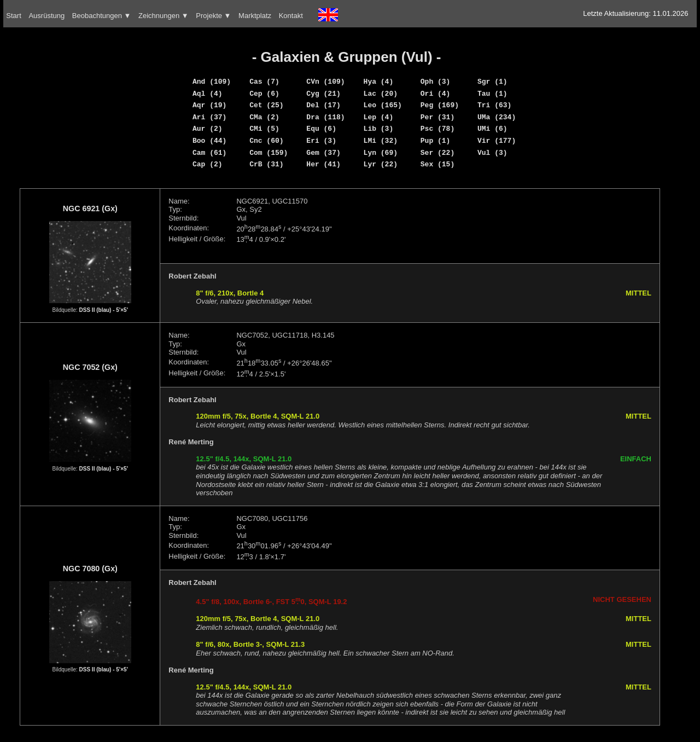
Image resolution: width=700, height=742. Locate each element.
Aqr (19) (209, 105)
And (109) (212, 82)
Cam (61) (209, 153)
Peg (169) (440, 105)
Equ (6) (321, 129)
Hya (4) (379, 82)
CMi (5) (264, 129)
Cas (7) (264, 82)
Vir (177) (497, 141)
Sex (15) (437, 164)
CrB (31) (266, 164)
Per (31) (437, 117)
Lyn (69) (381, 153)
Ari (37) (209, 117)
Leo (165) (383, 105)
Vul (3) (492, 153)
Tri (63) (494, 105)
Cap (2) (208, 164)
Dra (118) (325, 117)
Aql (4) (208, 94)
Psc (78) (437, 129)
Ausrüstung (46, 16)
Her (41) (323, 164)
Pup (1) (436, 141)
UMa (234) (497, 117)
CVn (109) (325, 82)
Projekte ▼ (213, 16)
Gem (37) (323, 153)
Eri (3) (321, 141)
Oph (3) (436, 82)
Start (13, 16)
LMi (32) (381, 141)
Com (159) (269, 153)
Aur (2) (208, 129)
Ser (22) (437, 153)
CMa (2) (264, 117)
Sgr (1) (492, 82)
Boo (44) (209, 141)
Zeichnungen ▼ (164, 16)
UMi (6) (492, 129)
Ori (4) (436, 94)
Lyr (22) (381, 164)
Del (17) (323, 105)
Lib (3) (379, 129)
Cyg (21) (323, 94)
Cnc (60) (266, 141)
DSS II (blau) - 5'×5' (104, 310)
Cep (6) (264, 94)
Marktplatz (255, 16)
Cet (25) (266, 105)
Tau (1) (492, 94)
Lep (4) (379, 117)
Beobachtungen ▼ (102, 16)
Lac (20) (381, 94)
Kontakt (291, 16)
